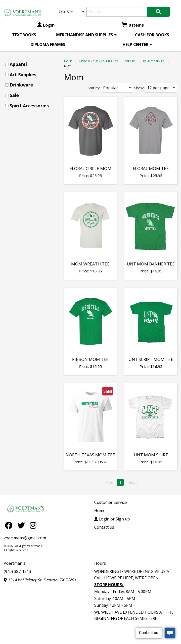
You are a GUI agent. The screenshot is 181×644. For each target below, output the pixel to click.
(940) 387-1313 (17, 571)
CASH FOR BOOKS (152, 35)
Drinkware (21, 85)
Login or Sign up (112, 519)
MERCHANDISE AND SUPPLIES (85, 35)
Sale (14, 95)
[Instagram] (33, 525)
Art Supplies (23, 75)
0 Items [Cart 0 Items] (133, 25)
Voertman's (15, 563)
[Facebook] (10, 525)
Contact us (104, 527)
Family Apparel (154, 61)
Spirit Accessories (29, 106)
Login (46, 25)
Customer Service (111, 502)
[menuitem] (24, 35)
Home (68, 61)
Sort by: (94, 88)
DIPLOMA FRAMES (48, 44)
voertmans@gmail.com (25, 538)
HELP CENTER (136, 44)
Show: (139, 88)
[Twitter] (22, 525)
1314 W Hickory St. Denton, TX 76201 (40, 580)
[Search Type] (72, 12)
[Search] (117, 12)
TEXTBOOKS (24, 35)
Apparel (130, 61)
